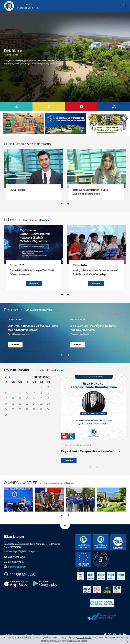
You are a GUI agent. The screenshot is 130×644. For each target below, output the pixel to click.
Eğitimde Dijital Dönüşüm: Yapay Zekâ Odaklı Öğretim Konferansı (32, 272)
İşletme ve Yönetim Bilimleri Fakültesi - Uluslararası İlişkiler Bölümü (91, 192)
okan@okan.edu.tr (17, 567)
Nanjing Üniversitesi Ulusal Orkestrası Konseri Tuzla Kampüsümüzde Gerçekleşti (95, 272)
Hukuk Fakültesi (18, 190)
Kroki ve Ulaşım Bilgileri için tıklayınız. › (21, 551)
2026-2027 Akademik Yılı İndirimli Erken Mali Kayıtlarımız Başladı (33, 328)
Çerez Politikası (84, 637)
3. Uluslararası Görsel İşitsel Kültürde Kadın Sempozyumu (93, 328)
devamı (34, 284)
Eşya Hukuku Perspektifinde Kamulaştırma (91, 451)
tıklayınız (45, 220)
